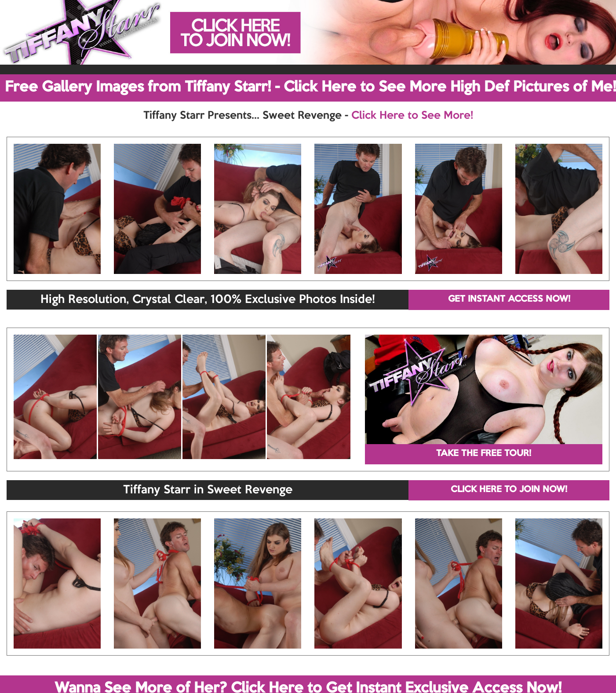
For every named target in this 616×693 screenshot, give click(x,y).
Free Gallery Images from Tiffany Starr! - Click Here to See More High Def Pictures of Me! (310, 88)
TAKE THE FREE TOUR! (484, 454)
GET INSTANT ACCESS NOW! (509, 299)
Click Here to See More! (412, 116)
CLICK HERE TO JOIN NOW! (509, 490)
